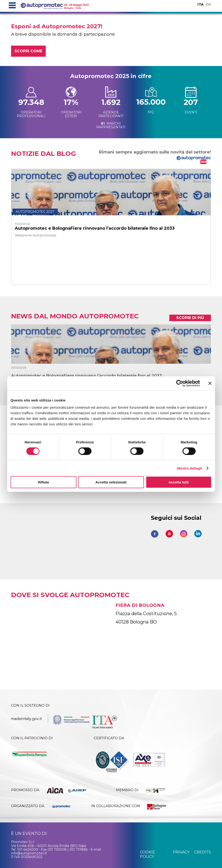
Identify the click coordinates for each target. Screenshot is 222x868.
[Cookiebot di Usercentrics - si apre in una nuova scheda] (180, 383)
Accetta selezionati (111, 482)
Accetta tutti (179, 482)
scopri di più (190, 318)
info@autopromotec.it (29, 853)
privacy (181, 852)
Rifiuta (44, 482)
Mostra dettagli (190, 468)
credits (202, 852)
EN (208, 4)
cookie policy (147, 854)
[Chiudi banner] (210, 383)
